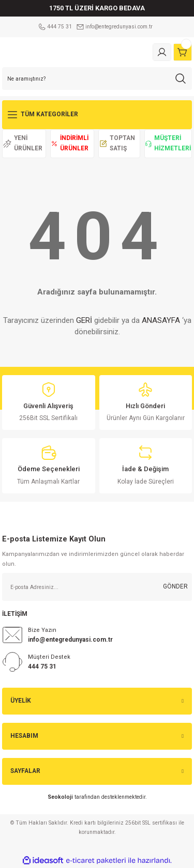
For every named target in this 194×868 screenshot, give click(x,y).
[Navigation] (97, 115)
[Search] (97, 79)
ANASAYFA (161, 320)
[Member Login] (162, 52)
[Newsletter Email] (97, 587)
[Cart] (183, 52)
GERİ (84, 320)
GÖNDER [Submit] (175, 586)
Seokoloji (60, 797)
